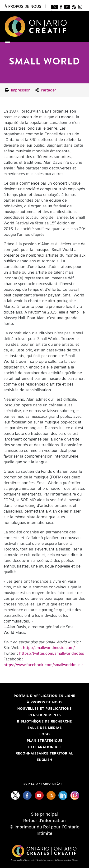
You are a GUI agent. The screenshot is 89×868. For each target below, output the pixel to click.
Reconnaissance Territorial (38, 754)
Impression (18, 90)
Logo (45, 734)
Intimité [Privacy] (44, 834)
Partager (46, 90)
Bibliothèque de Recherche (38, 722)
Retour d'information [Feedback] (44, 821)
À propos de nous (45, 702)
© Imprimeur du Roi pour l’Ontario (45, 827)
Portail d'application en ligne (39, 696)
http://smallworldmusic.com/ (49, 648)
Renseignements (45, 715)
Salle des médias (45, 728)
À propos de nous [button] (23, 7)
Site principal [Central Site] (44, 814)
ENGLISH (44, 760)
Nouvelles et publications (44, 709)
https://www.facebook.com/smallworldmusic (44, 665)
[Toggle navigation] (5, 41)
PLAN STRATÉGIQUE (45, 741)
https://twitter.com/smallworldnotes (52, 654)
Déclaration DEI (32, 747)
